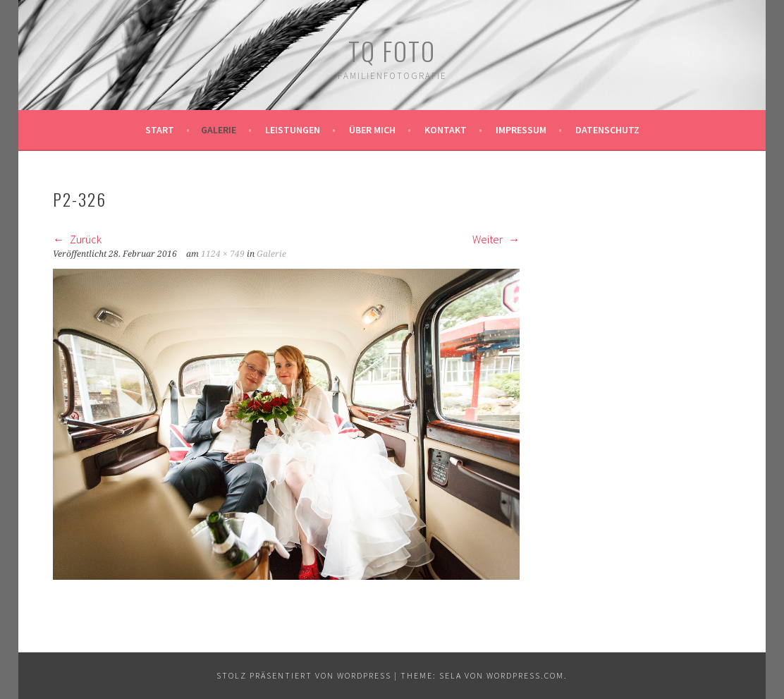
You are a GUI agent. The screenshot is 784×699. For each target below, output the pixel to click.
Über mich (372, 130)
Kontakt (446, 130)
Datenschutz (607, 130)
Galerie (219, 130)
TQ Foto (392, 50)
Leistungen (293, 130)
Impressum (521, 130)
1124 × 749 (223, 254)
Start (160, 130)
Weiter (496, 239)
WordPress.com (525, 675)
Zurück (77, 239)
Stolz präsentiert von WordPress (304, 675)
